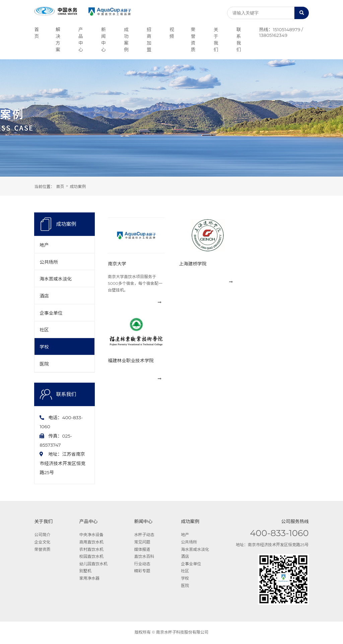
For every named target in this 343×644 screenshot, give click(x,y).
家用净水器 (89, 579)
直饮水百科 (144, 557)
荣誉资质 (42, 550)
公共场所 (49, 262)
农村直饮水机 (91, 550)
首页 (60, 186)
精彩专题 (142, 572)
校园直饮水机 (91, 557)
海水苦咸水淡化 (56, 279)
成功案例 (78, 186)
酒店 (44, 296)
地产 (44, 245)
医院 (44, 365)
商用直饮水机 (91, 543)
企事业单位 (51, 313)
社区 (44, 330)
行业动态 (142, 564)
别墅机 (85, 572)
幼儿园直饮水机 (93, 564)
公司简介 (42, 536)
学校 (44, 347)
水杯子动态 (144, 536)
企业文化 (42, 543)
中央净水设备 (91, 536)
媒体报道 (142, 550)
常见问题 (142, 543)
